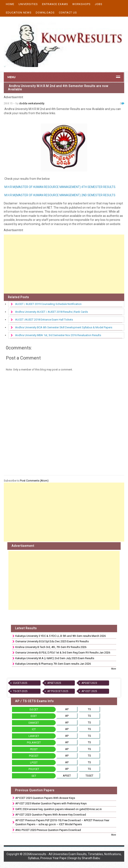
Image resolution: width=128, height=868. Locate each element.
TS (89, 709)
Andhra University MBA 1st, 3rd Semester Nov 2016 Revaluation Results (58, 335)
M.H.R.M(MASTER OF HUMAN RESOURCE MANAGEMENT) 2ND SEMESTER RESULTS (60, 195)
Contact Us (68, 13)
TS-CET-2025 (20, 691)
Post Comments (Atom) (34, 481)
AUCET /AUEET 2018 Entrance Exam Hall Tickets (44, 320)
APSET (67, 776)
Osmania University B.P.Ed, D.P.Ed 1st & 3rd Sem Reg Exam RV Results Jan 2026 (63, 653)
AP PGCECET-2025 (58, 691)
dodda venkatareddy (32, 103)
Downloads (45, 13)
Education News (19, 13)
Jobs (99, 4)
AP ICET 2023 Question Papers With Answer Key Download (51, 815)
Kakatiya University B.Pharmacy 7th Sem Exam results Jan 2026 (53, 664)
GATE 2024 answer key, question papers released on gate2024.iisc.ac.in (59, 809)
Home (10, 4)
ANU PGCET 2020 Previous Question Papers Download (48, 830)
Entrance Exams (55, 4)
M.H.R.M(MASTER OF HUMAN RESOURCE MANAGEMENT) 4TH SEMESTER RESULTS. (60, 187)
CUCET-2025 (20, 683)
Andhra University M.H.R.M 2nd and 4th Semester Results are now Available (58, 88)
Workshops (81, 4)
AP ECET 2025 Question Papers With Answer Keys (45, 798)
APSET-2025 (54, 683)
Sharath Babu (91, 858)
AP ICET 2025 (89, 691)
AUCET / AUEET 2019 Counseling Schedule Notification (48, 304)
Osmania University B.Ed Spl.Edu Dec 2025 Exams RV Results (52, 641)
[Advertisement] (64, 264)
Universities (28, 4)
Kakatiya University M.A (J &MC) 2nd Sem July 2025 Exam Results (55, 658)
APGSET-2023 (89, 683)
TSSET (89, 776)
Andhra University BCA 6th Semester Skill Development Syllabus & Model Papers (64, 327)
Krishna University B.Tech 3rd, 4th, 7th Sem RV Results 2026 (51, 647)
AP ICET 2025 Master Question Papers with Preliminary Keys (51, 803)
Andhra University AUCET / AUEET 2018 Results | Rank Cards (51, 312)
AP (67, 709)
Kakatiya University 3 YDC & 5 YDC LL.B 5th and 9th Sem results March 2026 (61, 636)
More (114, 669)
